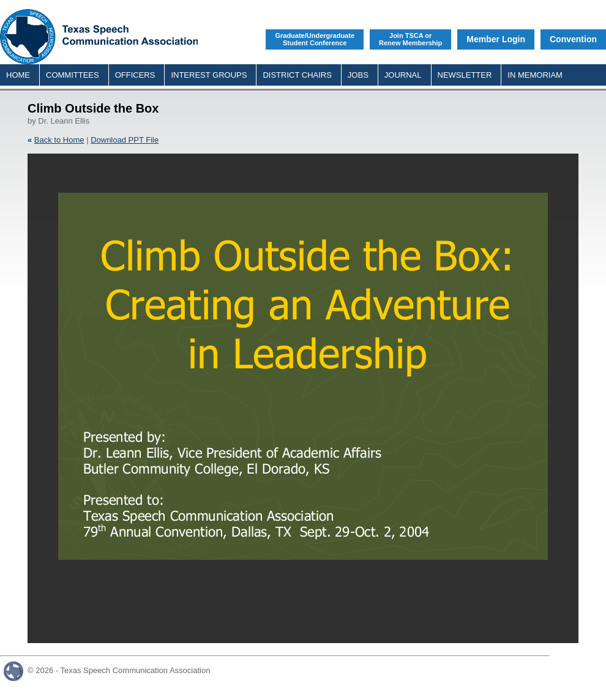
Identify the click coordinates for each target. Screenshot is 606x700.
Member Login (496, 39)
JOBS (358, 75)
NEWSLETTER (465, 75)
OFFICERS (135, 75)
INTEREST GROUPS (209, 75)
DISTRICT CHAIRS (297, 75)
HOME (18, 75)
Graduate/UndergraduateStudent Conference (315, 39)
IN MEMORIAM (535, 75)
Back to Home (59, 140)
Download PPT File (125, 140)
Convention (573, 39)
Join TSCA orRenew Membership (410, 39)
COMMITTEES (73, 75)
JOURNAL (403, 75)
